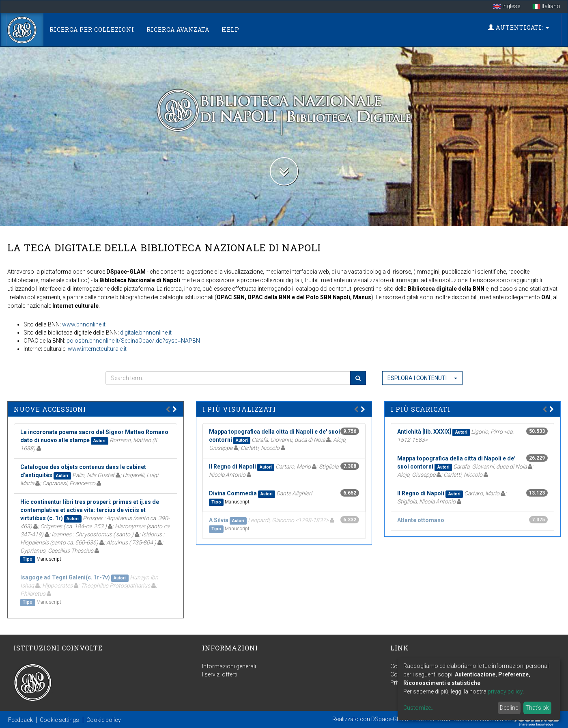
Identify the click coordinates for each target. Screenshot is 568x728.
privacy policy (505, 691)
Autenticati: (519, 27)
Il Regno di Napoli (232, 467)
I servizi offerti (220, 674)
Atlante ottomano (421, 520)
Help (230, 29)
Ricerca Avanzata (178, 29)
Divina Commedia (233, 493)
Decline (509, 708)
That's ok (537, 708)
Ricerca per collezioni (92, 29)
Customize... (419, 708)
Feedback (20, 720)
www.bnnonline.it (84, 324)
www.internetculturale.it (97, 349)
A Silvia (219, 520)
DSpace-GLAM (390, 719)
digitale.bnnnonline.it (146, 333)
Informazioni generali (229, 666)
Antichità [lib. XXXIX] (424, 432)
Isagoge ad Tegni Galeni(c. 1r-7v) (65, 577)
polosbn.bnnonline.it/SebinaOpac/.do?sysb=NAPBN (133, 341)
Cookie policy (104, 720)
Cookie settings (59, 720)
